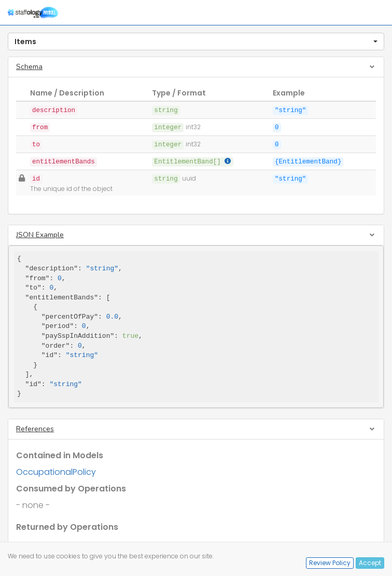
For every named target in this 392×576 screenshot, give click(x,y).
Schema (29, 67)
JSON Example (40, 235)
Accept (370, 563)
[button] (196, 42)
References (35, 429)
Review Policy (330, 563)
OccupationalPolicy (56, 472)
